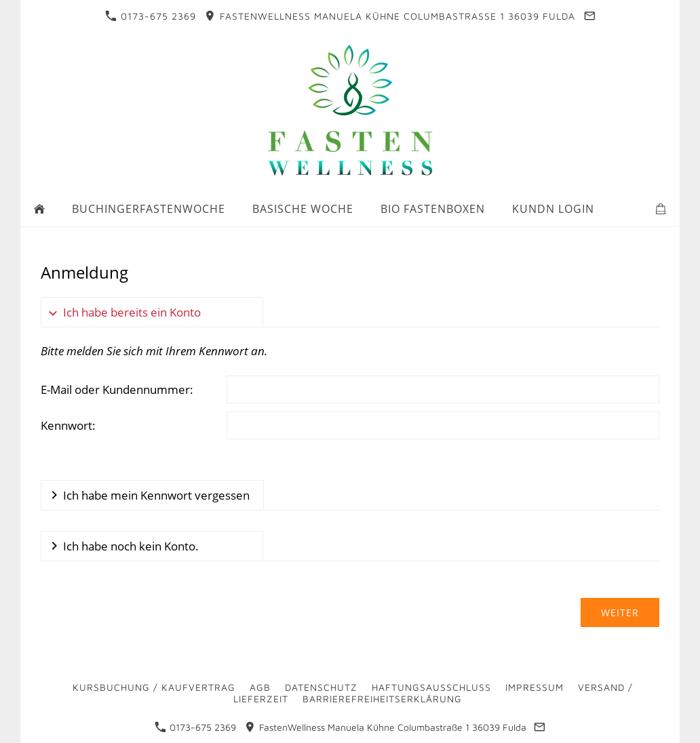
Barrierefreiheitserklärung (382, 699)
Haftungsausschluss (431, 687)
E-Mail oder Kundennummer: (117, 389)
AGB (260, 687)
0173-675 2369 (151, 16)
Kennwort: (68, 425)
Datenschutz (321, 687)
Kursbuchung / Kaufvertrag (154, 687)
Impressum (534, 687)
